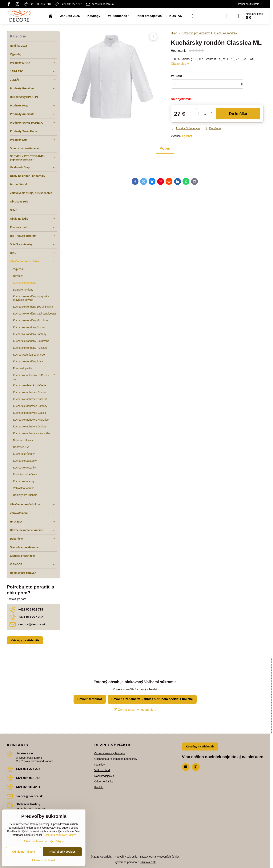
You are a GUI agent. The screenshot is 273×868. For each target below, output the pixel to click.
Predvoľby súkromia (126, 857)
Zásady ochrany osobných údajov (160, 857)
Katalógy (99, 765)
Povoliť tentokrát (90, 699)
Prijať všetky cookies (62, 852)
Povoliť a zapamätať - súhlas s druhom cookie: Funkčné (152, 699)
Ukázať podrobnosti (44, 860)
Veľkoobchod (102, 770)
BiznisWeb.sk (148, 862)
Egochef (187, 136)
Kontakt (99, 787)
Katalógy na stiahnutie (25, 640)
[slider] (196, 51)
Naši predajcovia (104, 776)
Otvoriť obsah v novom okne (135, 710)
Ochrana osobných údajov (110, 753)
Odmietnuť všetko (23, 852)
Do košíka (238, 114)
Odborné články (104, 781)
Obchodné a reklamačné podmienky (116, 759)
